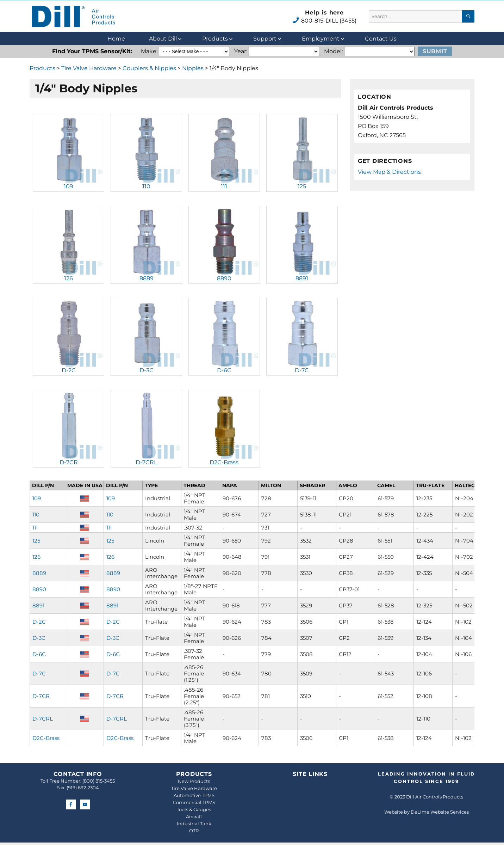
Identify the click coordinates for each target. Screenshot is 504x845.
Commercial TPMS (194, 802)
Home (116, 39)
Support (265, 39)
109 (69, 186)
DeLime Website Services (440, 812)
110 (146, 186)
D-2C (69, 370)
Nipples (193, 68)
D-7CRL (146, 462)
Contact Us (381, 39)
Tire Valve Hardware (89, 68)
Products (215, 39)
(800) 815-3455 (99, 781)
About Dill (163, 39)
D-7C (302, 370)
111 (224, 186)
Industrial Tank (194, 823)
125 (302, 186)
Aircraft (194, 816)
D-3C (147, 370)
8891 (302, 278)
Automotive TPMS (194, 795)
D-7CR (69, 462)
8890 (224, 278)
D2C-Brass (224, 462)
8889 (147, 278)
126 (69, 278)
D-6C (224, 370)
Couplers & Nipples (149, 68)
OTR (194, 831)
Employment (321, 39)
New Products (194, 781)
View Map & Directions (389, 172)
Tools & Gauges (194, 809)
